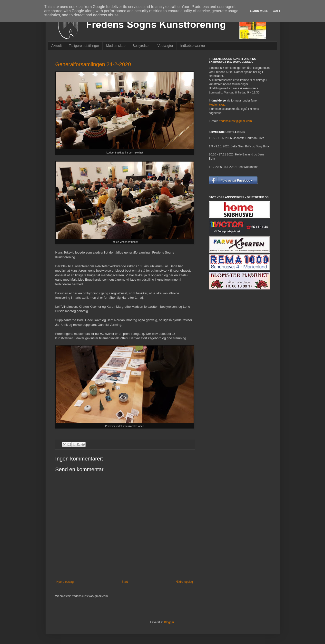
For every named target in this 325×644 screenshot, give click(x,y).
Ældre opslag (184, 582)
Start (125, 582)
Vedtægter (165, 46)
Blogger (169, 622)
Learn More (259, 11)
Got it (277, 11)
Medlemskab (116, 46)
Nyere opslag (65, 582)
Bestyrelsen (142, 46)
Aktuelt (57, 46)
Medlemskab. (218, 105)
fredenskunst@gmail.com (235, 121)
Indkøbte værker (193, 46)
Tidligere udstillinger (84, 46)
